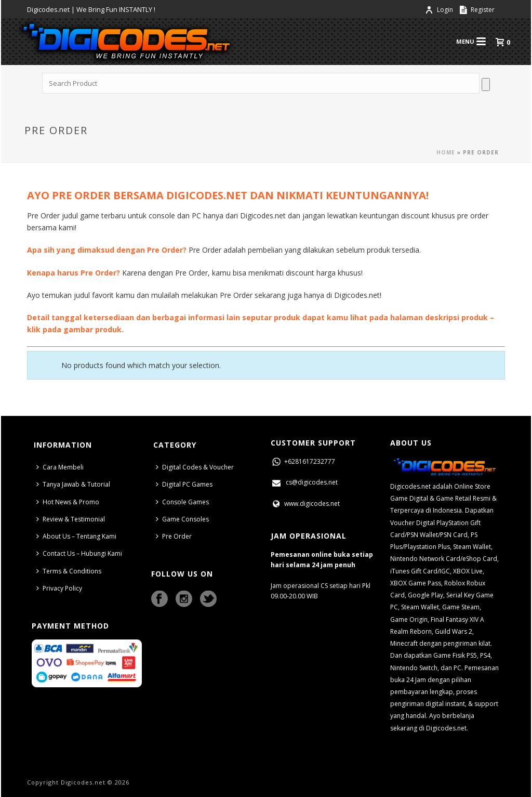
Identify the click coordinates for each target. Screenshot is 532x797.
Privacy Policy (59, 588)
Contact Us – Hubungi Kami (79, 553)
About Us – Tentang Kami (76, 536)
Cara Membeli (60, 467)
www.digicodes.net (305, 504)
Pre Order (174, 536)
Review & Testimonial (71, 519)
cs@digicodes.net (304, 482)
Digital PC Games (184, 484)
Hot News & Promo (68, 502)
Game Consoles (182, 519)
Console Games (182, 502)
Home (446, 152)
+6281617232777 (303, 461)
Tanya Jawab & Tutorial (73, 484)
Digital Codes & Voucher (195, 467)
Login (440, 10)
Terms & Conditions (69, 571)
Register (477, 10)
